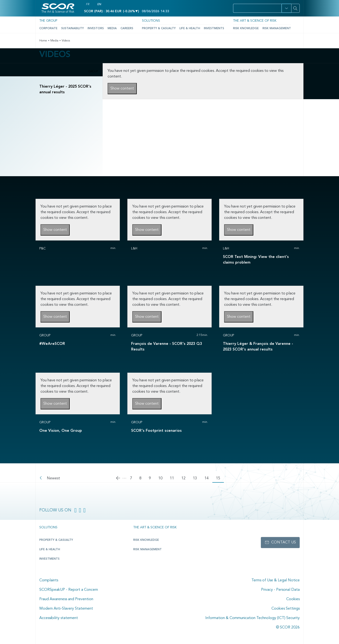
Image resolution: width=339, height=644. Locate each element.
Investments (214, 29)
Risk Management (277, 29)
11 (174, 478)
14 (208, 478)
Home (43, 41)
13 (197, 478)
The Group (48, 21)
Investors (96, 29)
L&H (134, 249)
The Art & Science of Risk (255, 21)
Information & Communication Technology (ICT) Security (252, 618)
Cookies (293, 599)
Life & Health (190, 29)
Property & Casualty (159, 29)
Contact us (284, 542)
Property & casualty (56, 540)
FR (88, 4)
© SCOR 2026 (288, 628)
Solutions (151, 21)
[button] (286, 8)
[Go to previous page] (119, 479)
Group (93, 72)
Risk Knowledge (246, 29)
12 (185, 478)
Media (112, 29)
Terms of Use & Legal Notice (276, 580)
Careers (127, 29)
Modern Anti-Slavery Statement (66, 609)
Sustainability (73, 29)
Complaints (49, 580)
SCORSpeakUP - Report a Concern (69, 590)
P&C (42, 249)
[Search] (295, 8)
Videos (66, 41)
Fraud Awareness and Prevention (66, 599)
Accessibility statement (59, 618)
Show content (122, 89)
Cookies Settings (286, 609)
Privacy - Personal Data (280, 590)
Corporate (48, 29)
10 (162, 478)
